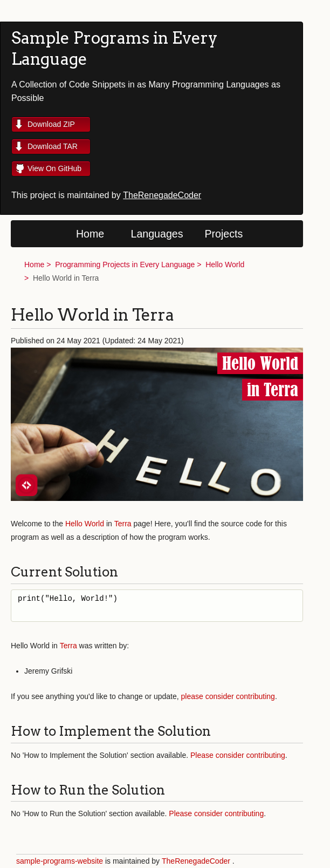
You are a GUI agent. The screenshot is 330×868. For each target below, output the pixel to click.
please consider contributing (228, 696)
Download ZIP (51, 124)
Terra (123, 524)
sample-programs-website (60, 861)
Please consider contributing (238, 755)
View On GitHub (54, 168)
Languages (157, 234)
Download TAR (53, 146)
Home (90, 234)
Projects (224, 234)
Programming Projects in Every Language (125, 265)
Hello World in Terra (66, 278)
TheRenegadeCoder (162, 195)
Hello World (225, 265)
